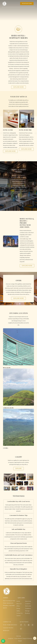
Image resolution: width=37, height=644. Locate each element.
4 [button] (23, 160)
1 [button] (16, 160)
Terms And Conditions (28, 607)
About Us (19, 604)
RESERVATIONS (27, 3)
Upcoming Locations (28, 602)
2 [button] (19, 160)
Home (18, 601)
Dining (18, 608)
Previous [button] (1, 133)
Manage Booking (27, 612)
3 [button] (21, 160)
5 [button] (26, 160)
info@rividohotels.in (12, 625)
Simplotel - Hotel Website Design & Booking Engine (20, 640)
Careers (18, 616)
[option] (11, 131)
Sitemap (19, 636)
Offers (18, 606)
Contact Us (19, 613)
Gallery (18, 611)
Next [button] (36, 133)
